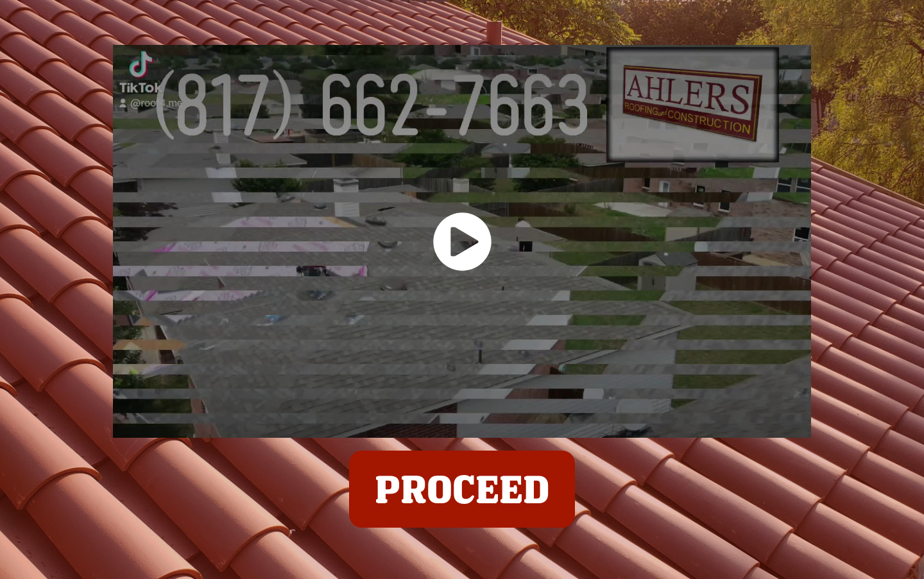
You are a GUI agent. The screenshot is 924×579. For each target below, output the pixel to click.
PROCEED (462, 489)
